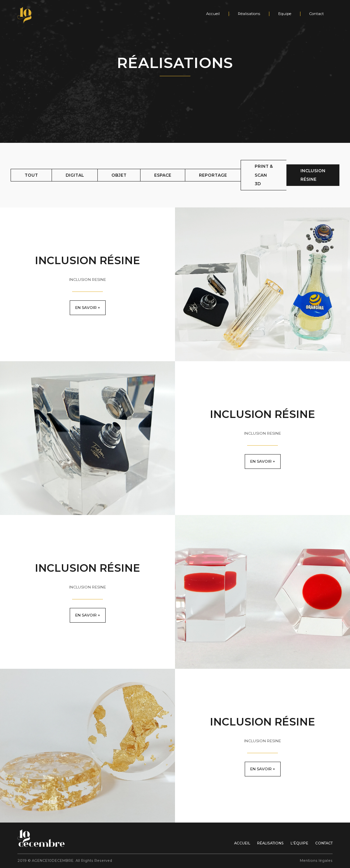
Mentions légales (316, 861)
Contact (317, 14)
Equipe (285, 14)
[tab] (31, 175)
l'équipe (299, 843)
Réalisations (249, 14)
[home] (27, 15)
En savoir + (88, 308)
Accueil (213, 14)
